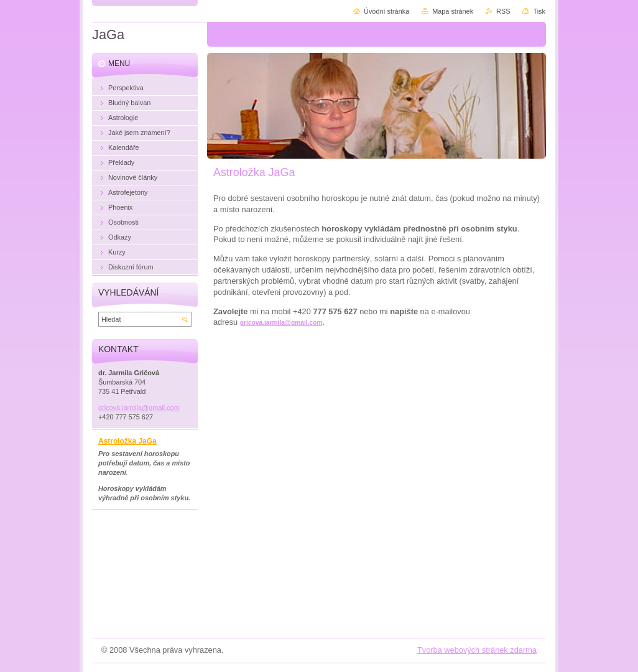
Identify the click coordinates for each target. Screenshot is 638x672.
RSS (503, 11)
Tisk (539, 11)
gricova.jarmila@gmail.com (281, 323)
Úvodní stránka (386, 11)
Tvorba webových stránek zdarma (477, 650)
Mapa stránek (453, 11)
